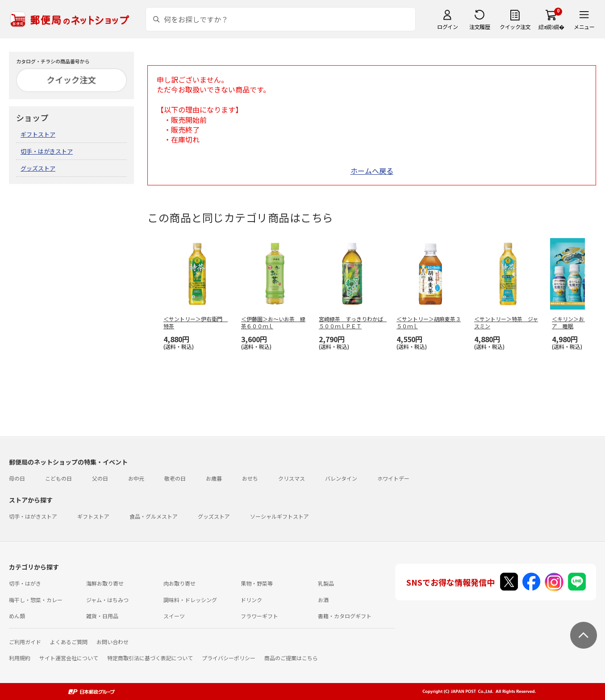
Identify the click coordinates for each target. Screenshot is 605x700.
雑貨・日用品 (102, 616)
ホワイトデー (393, 478)
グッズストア (38, 168)
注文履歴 (480, 27)
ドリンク (251, 600)
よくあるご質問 (69, 642)
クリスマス (292, 478)
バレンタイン (341, 478)
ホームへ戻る (372, 171)
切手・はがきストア (47, 151)
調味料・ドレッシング (190, 600)
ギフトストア (38, 134)
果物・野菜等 (257, 583)
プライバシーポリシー (229, 658)
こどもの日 (58, 478)
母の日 (17, 478)
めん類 (17, 616)
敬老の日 (175, 478)
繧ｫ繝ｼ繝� (551, 27)
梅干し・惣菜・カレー (36, 600)
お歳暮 (214, 478)
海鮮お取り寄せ (105, 583)
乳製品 (326, 583)
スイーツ (174, 616)
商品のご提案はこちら (291, 658)
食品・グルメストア (154, 516)
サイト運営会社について (69, 658)
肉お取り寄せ (179, 583)
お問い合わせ (113, 642)
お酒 (323, 600)
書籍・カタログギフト (345, 616)
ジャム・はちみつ (107, 600)
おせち (250, 478)
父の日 (100, 478)
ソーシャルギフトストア (280, 516)
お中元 (136, 478)
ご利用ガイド (25, 642)
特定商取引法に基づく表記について (150, 658)
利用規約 (20, 658)
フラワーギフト (259, 616)
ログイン (447, 27)
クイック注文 (515, 27)
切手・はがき (25, 583)
